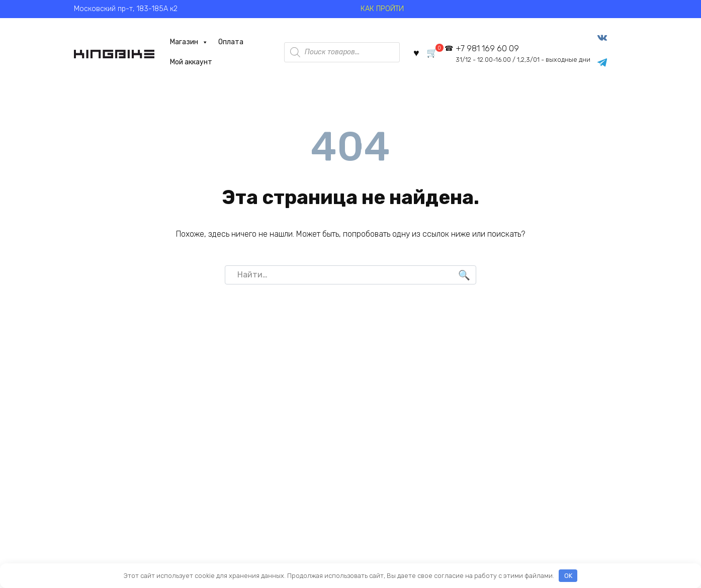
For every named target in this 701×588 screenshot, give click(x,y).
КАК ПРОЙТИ (382, 9)
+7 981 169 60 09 (521, 55)
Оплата (225, 43)
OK (568, 576)
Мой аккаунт (185, 64)
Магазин (183, 44)
